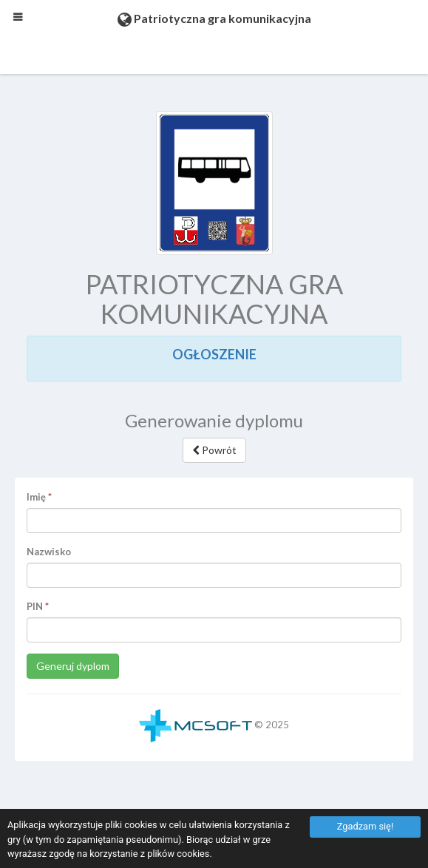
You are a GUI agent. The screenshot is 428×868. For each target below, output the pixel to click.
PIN (35, 606)
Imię (36, 497)
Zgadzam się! (365, 826)
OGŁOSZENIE (214, 354)
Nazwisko (49, 552)
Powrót (214, 450)
